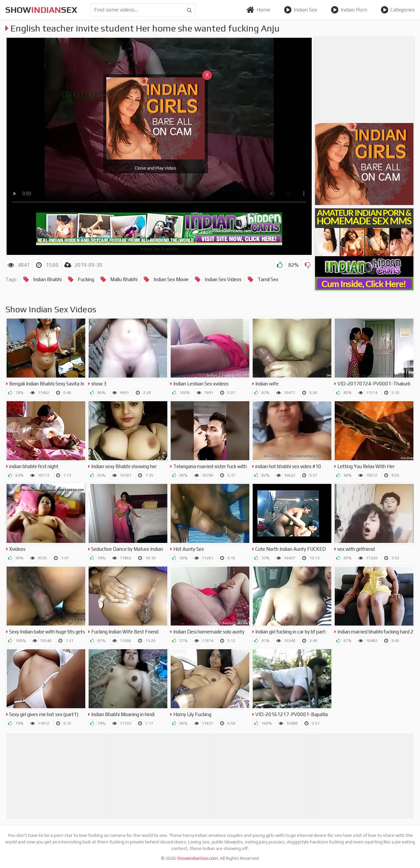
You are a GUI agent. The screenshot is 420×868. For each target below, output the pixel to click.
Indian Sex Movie (165, 279)
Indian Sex (301, 10)
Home (258, 10)
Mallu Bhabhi (117, 279)
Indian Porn (349, 10)
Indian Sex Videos (217, 279)
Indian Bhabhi (41, 279)
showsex (41, 10)
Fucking (80, 279)
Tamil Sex (262, 279)
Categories (398, 10)
